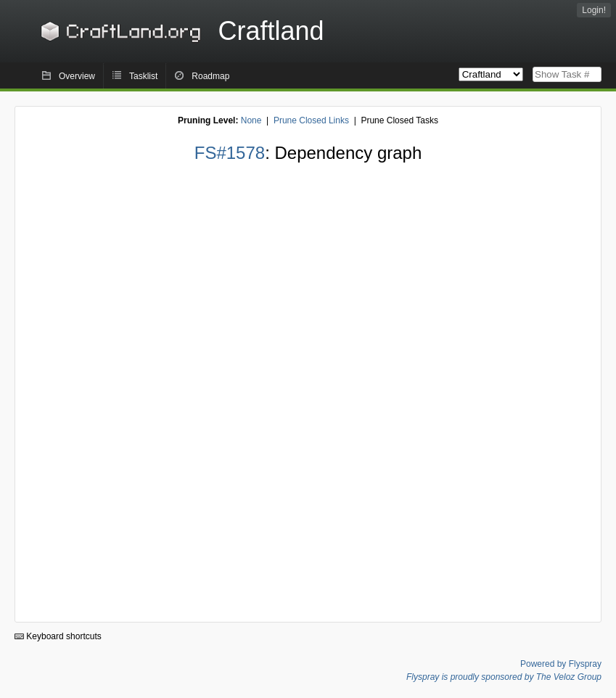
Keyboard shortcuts (58, 636)
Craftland (180, 31)
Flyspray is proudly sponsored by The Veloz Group (504, 677)
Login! (594, 10)
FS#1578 (230, 153)
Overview (77, 76)
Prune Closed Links (311, 120)
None (251, 120)
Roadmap (210, 76)
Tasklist (143, 76)
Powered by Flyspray (561, 664)
